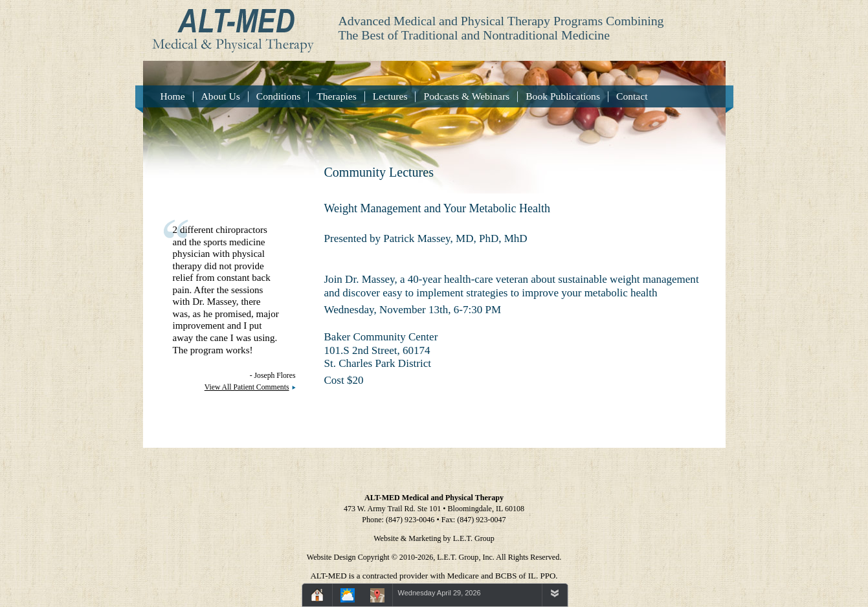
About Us (221, 96)
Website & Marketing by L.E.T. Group (434, 538)
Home (173, 96)
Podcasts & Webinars (466, 96)
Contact (632, 96)
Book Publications (563, 96)
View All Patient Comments (247, 387)
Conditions (278, 96)
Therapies (336, 96)
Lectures (390, 96)
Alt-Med (229, 27)
